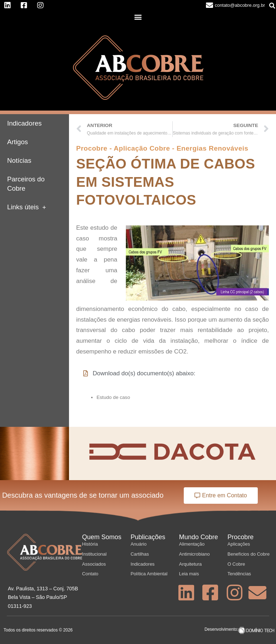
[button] (138, 17)
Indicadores (24, 123)
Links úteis (27, 207)
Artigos (18, 142)
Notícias (19, 160)
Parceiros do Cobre (26, 184)
